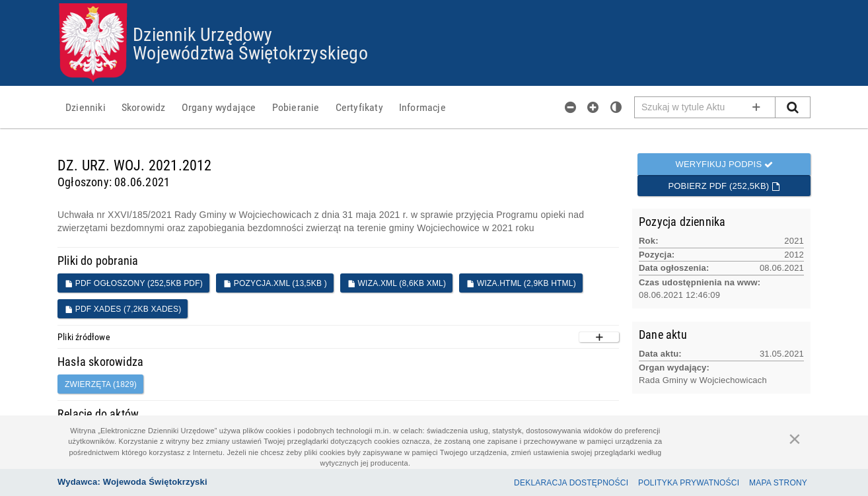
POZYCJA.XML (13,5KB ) (275, 283)
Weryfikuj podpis (724, 164)
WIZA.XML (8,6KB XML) (397, 283)
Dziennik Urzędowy (202, 34)
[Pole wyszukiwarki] (705, 107)
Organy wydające (219, 107)
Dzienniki (86, 107)
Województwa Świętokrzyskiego (250, 52)
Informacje (422, 107)
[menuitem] (86, 107)
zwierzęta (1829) (101, 384)
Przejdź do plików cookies (434, 4)
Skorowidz (144, 107)
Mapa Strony (778, 483)
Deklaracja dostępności (571, 483)
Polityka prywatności (689, 483)
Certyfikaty (359, 107)
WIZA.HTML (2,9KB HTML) (521, 283)
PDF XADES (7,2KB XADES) (123, 309)
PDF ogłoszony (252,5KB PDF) (134, 283)
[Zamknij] (795, 439)
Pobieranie (296, 107)
